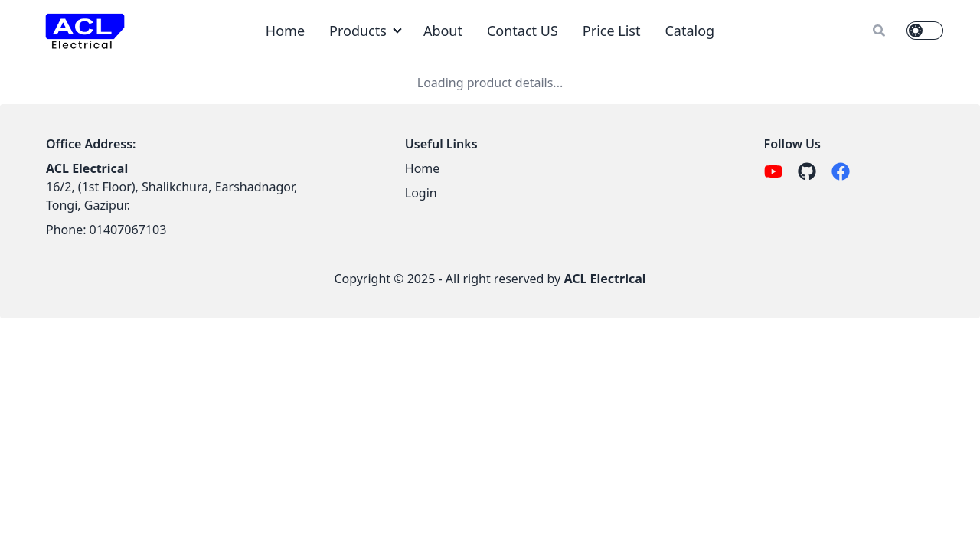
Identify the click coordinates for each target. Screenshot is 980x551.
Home (285, 31)
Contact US (523, 31)
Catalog (689, 31)
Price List (612, 31)
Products (358, 31)
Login (421, 193)
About (443, 31)
